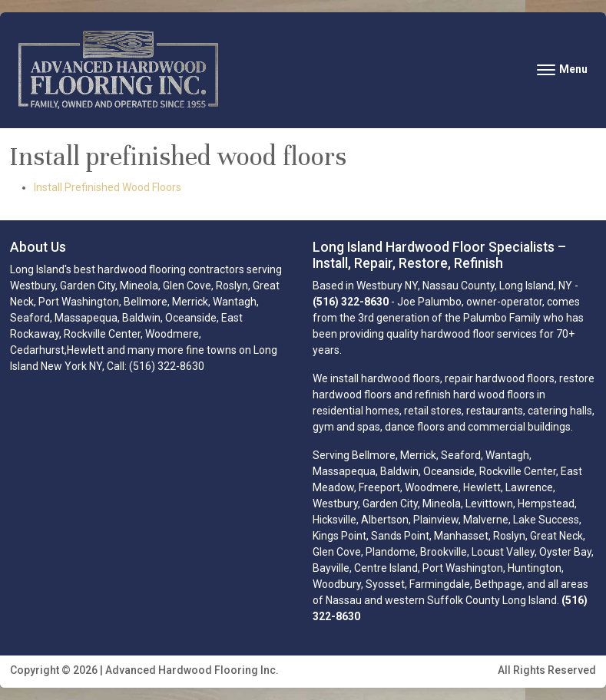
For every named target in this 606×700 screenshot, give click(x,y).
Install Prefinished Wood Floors (108, 187)
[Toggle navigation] (562, 69)
